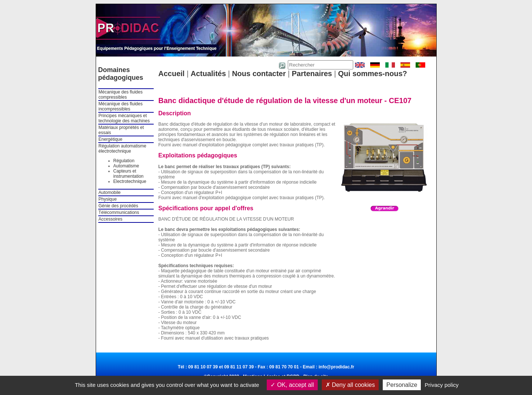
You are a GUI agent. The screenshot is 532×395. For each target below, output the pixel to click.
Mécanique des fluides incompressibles (121, 106)
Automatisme (126, 166)
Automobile (110, 193)
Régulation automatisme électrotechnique (122, 149)
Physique (108, 199)
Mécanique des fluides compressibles (121, 95)
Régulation (124, 161)
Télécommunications (119, 212)
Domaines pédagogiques (121, 74)
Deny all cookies (350, 385)
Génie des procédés (118, 206)
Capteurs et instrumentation (129, 174)
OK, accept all (292, 385)
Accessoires (111, 219)
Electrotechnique (130, 181)
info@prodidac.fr (336, 367)
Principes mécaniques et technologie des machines (124, 118)
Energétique (111, 139)
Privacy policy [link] (442, 385)
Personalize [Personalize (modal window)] (402, 385)
